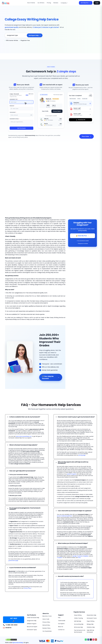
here (81, 544)
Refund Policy (46, 609)
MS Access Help (78, 611)
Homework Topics (31, 614)
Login (97, 3)
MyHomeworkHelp (16, 626)
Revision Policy (46, 612)
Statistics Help (90, 611)
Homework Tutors (91, 602)
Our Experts (61, 608)
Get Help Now (87, 3)
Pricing (49, 3)
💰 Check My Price (82, 236)
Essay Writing (78, 599)
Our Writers (42, 3)
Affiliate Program (31, 608)
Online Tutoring (78, 602)
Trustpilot (63, 544)
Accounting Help (78, 608)
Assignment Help (31, 605)
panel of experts (84, 462)
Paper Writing (90, 605)
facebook (85, 543)
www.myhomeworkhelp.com (22, 427)
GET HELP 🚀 (14, 604)
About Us (60, 611)
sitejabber (90, 543)
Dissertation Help (91, 599)
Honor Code (46, 603)
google (80, 543)
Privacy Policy (21, 571)
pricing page (68, 446)
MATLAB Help (78, 605)
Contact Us (61, 614)
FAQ (59, 601)
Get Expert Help (35, 34)
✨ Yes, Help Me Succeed (51, 369)
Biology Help (90, 608)
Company (64, 3)
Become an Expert (32, 611)
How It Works (33, 3)
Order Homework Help (33, 601)
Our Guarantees (47, 615)
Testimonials (61, 605)
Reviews (56, 3)
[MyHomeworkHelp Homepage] (9, 3)
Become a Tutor (46, 600)
